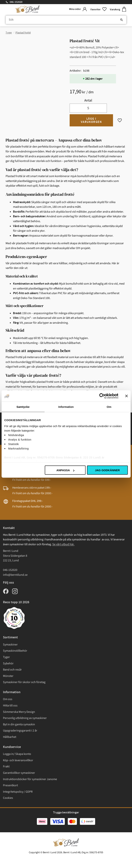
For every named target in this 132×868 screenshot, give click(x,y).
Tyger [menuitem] (6, 657)
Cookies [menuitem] (8, 798)
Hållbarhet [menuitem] (10, 737)
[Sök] (122, 20)
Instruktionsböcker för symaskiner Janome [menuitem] (30, 779)
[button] (99, 9)
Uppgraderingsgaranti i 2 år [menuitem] (20, 731)
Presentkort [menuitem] (10, 785)
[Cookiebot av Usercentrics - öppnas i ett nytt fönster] (102, 396)
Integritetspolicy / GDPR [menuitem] (18, 792)
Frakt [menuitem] (6, 766)
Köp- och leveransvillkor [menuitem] (18, 760)
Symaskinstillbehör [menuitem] (15, 651)
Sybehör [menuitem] (8, 663)
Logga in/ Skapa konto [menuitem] (17, 754)
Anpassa (65, 470)
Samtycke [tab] (23, 407)
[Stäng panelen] (126, 396)
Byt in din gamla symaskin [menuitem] (19, 724)
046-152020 (16, 2)
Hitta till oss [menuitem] (10, 706)
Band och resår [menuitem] (12, 670)
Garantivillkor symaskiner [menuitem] (19, 773)
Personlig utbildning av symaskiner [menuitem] (25, 718)
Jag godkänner (107, 470)
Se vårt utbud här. (63, 544)
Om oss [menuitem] (8, 699)
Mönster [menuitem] (8, 676)
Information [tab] (66, 407)
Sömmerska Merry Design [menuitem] (19, 712)
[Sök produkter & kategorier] (66, 20)
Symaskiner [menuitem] (10, 645)
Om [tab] (109, 407)
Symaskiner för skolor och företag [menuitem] (24, 682)
